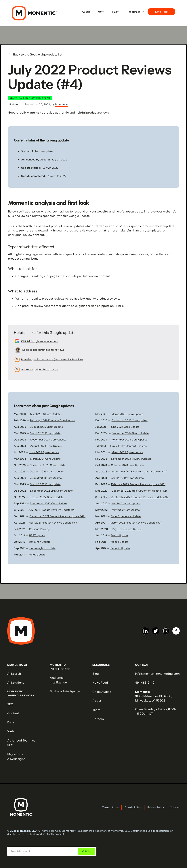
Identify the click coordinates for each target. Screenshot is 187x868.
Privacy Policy (156, 807)
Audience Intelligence (58, 680)
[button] (135, 12)
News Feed (100, 683)
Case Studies (102, 692)
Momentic (61, 104)
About (86, 12)
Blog (96, 674)
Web (11, 731)
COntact (142, 665)
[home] (35, 13)
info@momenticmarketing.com (157, 674)
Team (116, 12)
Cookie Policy (133, 807)
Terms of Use (110, 807)
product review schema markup (44, 306)
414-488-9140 (145, 683)
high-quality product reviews (44, 298)
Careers (98, 719)
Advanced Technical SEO (22, 743)
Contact (175, 807)
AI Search (14, 674)
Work (101, 12)
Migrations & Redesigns (16, 756)
